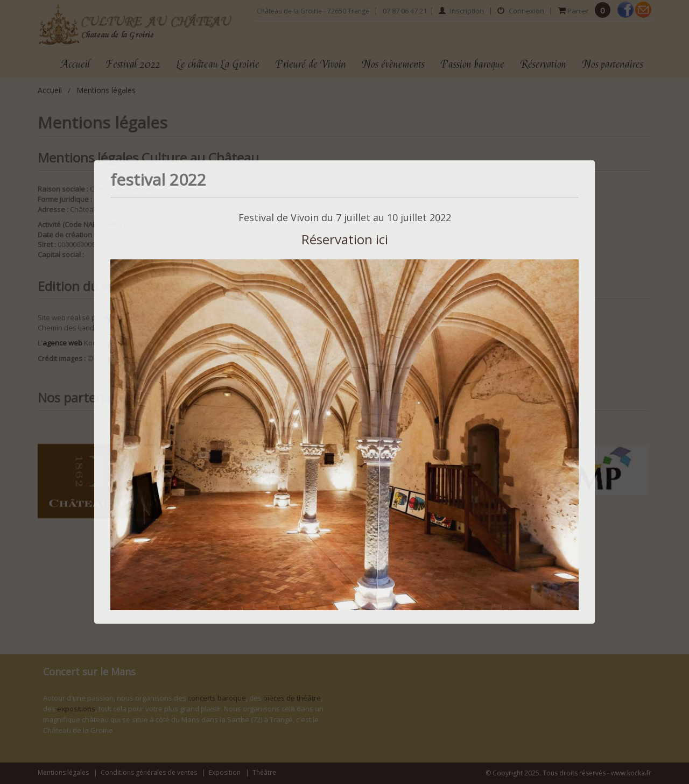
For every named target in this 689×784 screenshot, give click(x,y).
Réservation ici (345, 239)
